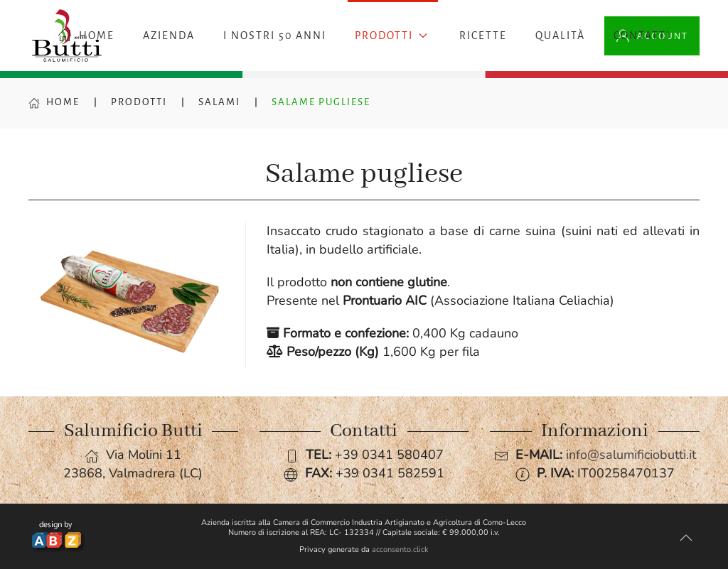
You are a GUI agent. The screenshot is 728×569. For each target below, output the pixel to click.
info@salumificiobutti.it (631, 455)
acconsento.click (400, 549)
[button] (686, 538)
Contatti (642, 36)
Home (54, 102)
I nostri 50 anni (275, 36)
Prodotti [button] (391, 36)
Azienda (169, 36)
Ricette (483, 36)
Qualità (560, 36)
